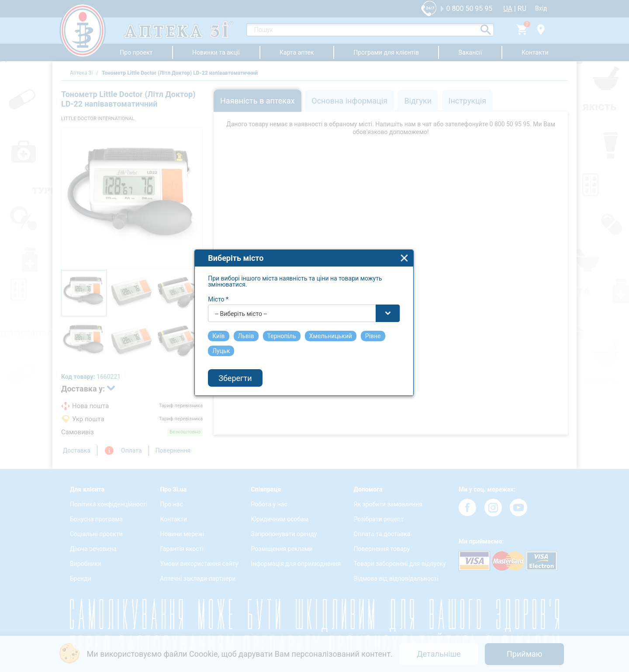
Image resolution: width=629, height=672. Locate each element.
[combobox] (315, 323)
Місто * (229, 309)
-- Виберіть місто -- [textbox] (252, 323)
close (415, 268)
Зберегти (246, 388)
